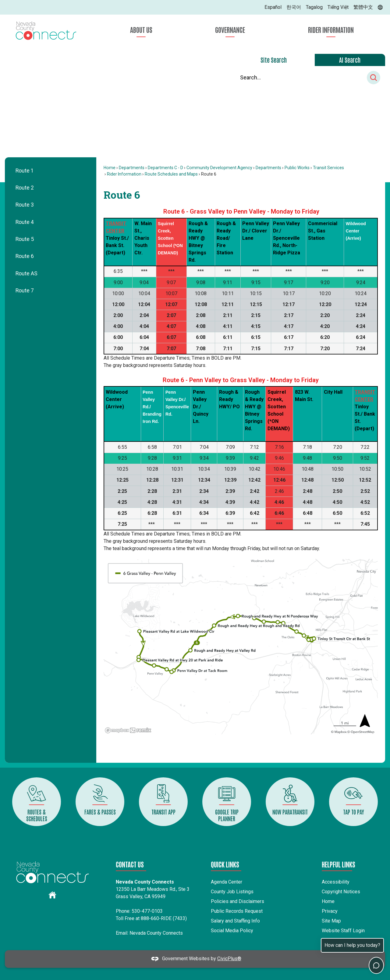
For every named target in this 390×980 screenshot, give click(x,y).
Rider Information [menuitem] (331, 30)
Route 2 (25, 188)
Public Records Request (237, 911)
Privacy (330, 911)
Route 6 (25, 256)
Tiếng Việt (338, 7)
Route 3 (25, 205)
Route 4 (25, 222)
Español (273, 7)
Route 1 (25, 171)
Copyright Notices (341, 892)
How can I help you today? (352, 945)
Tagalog (314, 7)
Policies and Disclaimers (238, 901)
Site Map (331, 921)
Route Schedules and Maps (171, 174)
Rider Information (124, 174)
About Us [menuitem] (141, 30)
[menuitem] (51, 171)
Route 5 (25, 239)
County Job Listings (232, 892)
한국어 (294, 7)
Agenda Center (227, 882)
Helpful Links (339, 864)
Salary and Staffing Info (235, 921)
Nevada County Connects (156, 933)
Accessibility (336, 882)
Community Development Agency (219, 168)
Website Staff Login (343, 931)
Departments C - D (165, 168)
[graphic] (52, 895)
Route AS (27, 274)
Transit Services (328, 168)
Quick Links (225, 864)
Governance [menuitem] (230, 30)
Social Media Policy (232, 931)
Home (110, 168)
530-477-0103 (147, 911)
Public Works (297, 168)
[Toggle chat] (376, 965)
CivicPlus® (229, 959)
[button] (374, 78)
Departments (132, 168)
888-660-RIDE (156, 918)
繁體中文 (363, 7)
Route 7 (25, 291)
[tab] (274, 60)
